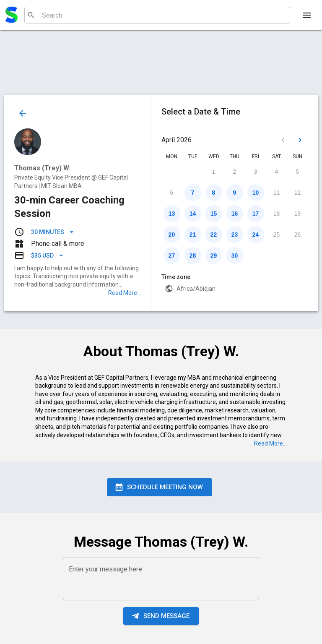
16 (235, 214)
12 (298, 193)
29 (214, 256)
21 (193, 235)
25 (277, 235)
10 (256, 193)
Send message (161, 616)
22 (214, 235)
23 (235, 235)
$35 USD (47, 256)
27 (172, 256)
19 (298, 214)
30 (235, 256)
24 (256, 235)
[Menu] (307, 15)
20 (172, 235)
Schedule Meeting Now (160, 487)
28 (193, 256)
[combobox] (156, 15)
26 (298, 235)
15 (214, 214)
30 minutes (53, 232)
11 (277, 193)
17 (256, 214)
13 (172, 214)
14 (193, 214)
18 (277, 214)
